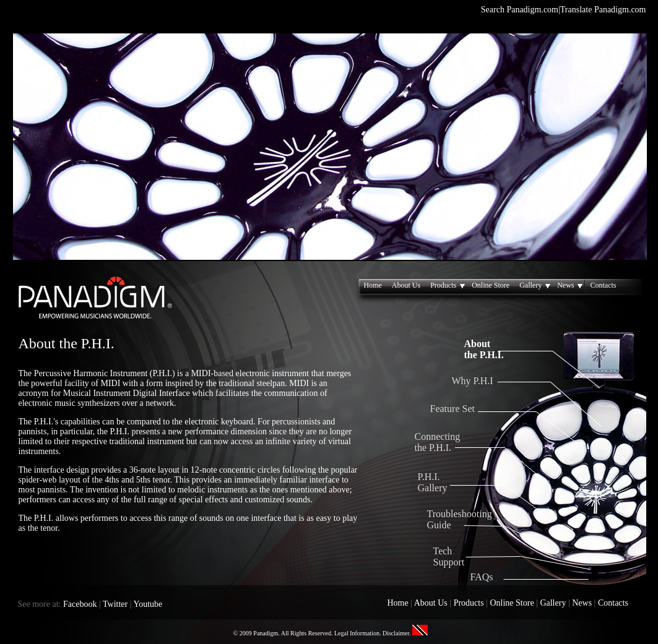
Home (373, 285)
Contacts (603, 285)
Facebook (80, 604)
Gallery (536, 286)
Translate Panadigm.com (603, 10)
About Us (406, 285)
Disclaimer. (397, 633)
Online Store (491, 285)
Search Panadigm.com (520, 10)
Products (448, 286)
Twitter (115, 604)
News (571, 286)
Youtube (148, 604)
